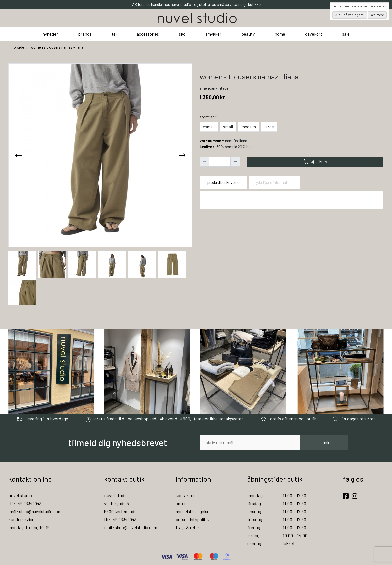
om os (181, 503)
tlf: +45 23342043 (121, 519)
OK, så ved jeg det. (351, 15)
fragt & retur (188, 527)
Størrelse (209, 117)
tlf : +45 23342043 (26, 503)
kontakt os (186, 495)
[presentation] (18, 155)
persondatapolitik (193, 519)
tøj (114, 34)
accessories (148, 34)
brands (85, 34)
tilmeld (324, 442)
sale (346, 34)
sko (182, 34)
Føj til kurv (315, 161)
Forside (18, 47)
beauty (248, 34)
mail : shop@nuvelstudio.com (36, 511)
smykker (213, 34)
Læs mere (377, 15)
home (280, 34)
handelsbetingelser (194, 511)
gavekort (314, 34)
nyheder (50, 34)
